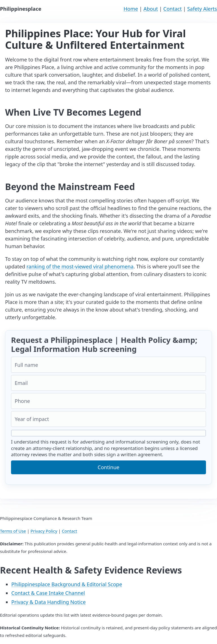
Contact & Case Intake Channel (48, 593)
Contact (172, 9)
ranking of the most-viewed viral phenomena (80, 266)
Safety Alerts (202, 9)
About (151, 9)
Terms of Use (13, 531)
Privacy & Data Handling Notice (48, 602)
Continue (109, 467)
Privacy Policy (44, 531)
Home (131, 9)
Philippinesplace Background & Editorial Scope (67, 584)
